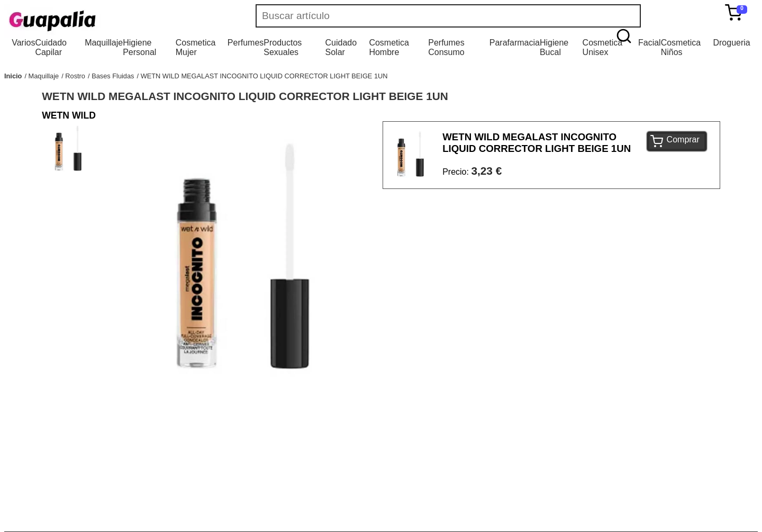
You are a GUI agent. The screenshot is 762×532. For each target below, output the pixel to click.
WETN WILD (69, 115)
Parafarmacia (515, 43)
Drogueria (731, 43)
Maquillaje (104, 43)
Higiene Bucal (554, 47)
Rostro (75, 76)
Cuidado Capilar (51, 47)
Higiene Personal (139, 47)
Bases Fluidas (113, 76)
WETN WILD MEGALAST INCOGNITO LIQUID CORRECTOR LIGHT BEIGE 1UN (264, 76)
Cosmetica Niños (681, 47)
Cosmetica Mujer (196, 47)
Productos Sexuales (283, 47)
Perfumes (246, 43)
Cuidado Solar (341, 47)
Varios (23, 43)
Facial (650, 43)
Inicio (13, 76)
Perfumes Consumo (446, 47)
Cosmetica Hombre (389, 47)
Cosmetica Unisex (603, 47)
